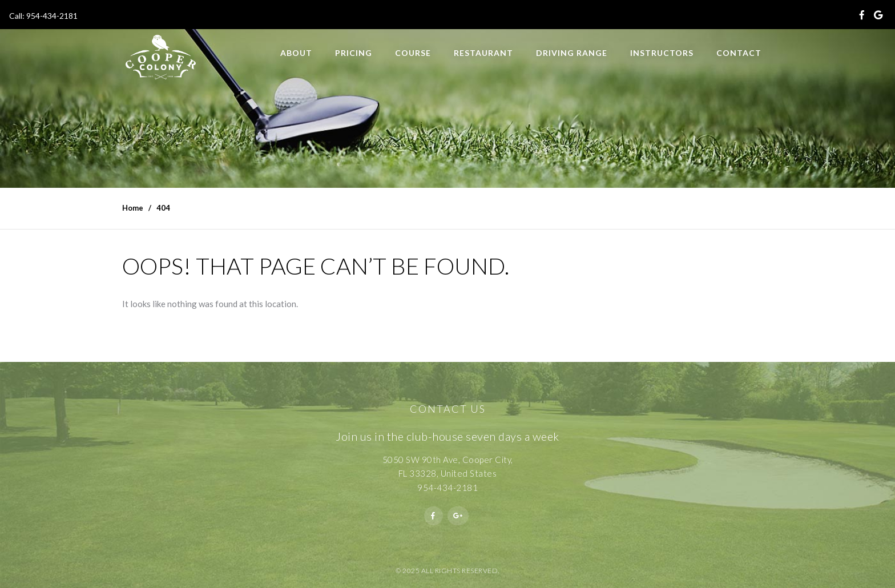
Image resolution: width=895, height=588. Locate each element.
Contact (739, 53)
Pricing (354, 53)
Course (413, 53)
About (296, 53)
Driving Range (572, 53)
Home (133, 208)
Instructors (662, 53)
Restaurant (483, 53)
